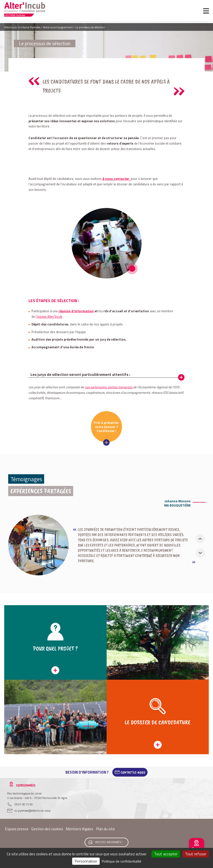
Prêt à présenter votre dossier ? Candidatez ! (106, 427)
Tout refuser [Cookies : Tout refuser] (196, 854)
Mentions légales (80, 829)
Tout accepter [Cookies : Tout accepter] (166, 854)
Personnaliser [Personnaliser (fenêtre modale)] (86, 861)
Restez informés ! (109, 842)
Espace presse (17, 829)
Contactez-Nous (133, 772)
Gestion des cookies (47, 829)
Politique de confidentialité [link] (122, 861)
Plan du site (106, 829)
